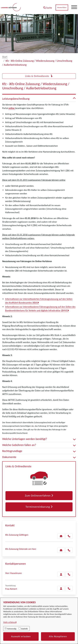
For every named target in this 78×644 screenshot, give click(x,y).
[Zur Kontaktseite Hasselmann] (61, 574)
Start (5, 57)
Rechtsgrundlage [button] (39, 451)
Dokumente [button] (39, 457)
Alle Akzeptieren (58, 636)
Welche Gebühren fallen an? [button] (39, 445)
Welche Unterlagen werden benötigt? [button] (39, 439)
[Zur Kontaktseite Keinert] (61, 588)
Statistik (24, 629)
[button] (48, 7)
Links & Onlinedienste (39, 76)
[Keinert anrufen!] (69, 588)
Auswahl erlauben (21, 636)
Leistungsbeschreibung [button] (39, 99)
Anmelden (62, 7)
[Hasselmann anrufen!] (69, 574)
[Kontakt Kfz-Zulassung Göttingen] (61, 536)
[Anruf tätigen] (69, 536)
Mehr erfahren (9, 622)
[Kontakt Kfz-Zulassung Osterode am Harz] (61, 550)
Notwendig (12, 629)
